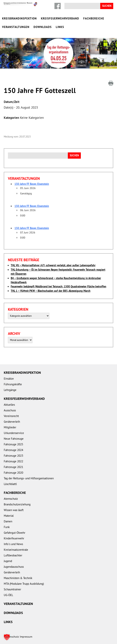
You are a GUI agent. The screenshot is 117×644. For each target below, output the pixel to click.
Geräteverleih (12, 422)
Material (9, 516)
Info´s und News (13, 544)
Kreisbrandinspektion (19, 18)
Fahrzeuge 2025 (13, 444)
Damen (8, 521)
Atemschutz (11, 499)
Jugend (8, 561)
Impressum (26, 637)
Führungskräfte (13, 384)
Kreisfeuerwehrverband (60, 18)
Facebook (58, 6)
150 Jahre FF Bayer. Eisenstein (32, 184)
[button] (7, 637)
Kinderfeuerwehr (14, 538)
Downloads (43, 27)
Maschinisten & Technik (18, 578)
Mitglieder (10, 427)
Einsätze (9, 379)
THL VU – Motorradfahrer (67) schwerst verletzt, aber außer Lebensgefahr (53, 265)
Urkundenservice (14, 433)
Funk (7, 527)
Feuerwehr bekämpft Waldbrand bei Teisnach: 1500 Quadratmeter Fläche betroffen (58, 286)
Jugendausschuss (14, 567)
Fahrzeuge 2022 (13, 461)
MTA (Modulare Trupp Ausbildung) (24, 584)
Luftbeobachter (13, 555)
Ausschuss (10, 410)
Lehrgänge (10, 390)
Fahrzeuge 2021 (13, 467)
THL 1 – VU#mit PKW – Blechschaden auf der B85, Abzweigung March (51, 291)
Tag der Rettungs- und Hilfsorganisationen (29, 478)
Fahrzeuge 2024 (13, 450)
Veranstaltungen (16, 27)
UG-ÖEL (8, 595)
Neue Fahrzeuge (14, 439)
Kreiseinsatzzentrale (16, 550)
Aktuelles (9, 405)
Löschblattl (10, 484)
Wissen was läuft (14, 510)
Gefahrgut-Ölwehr (15, 533)
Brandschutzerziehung (17, 504)
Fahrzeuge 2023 (13, 456)
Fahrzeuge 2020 (13, 473)
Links (60, 27)
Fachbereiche (94, 18)
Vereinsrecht (11, 416)
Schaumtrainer (12, 589)
